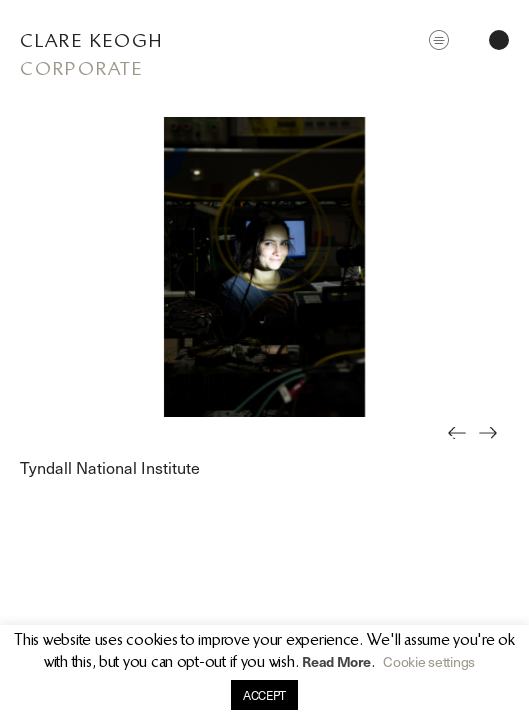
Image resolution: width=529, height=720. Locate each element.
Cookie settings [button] (429, 661)
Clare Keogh (91, 40)
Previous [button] (462, 447)
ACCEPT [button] (264, 695)
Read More (336, 661)
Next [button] (493, 447)
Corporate (81, 68)
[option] (264, 267)
